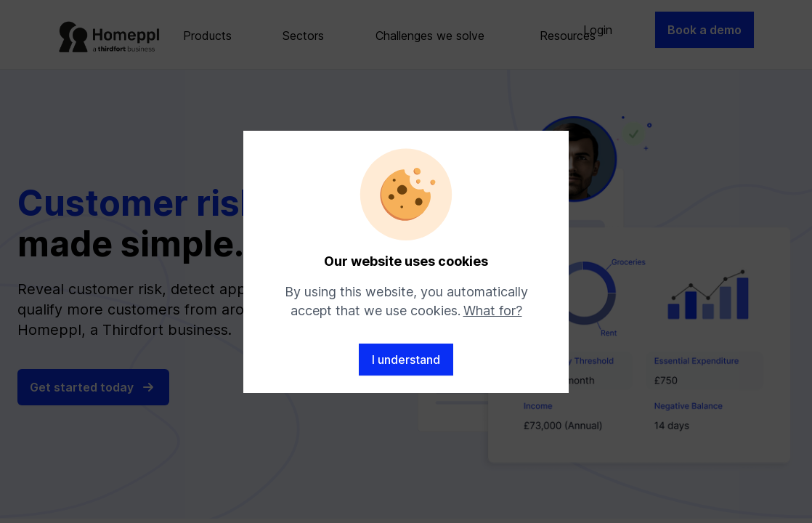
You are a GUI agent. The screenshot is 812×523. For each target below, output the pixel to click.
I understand (406, 360)
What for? (493, 311)
